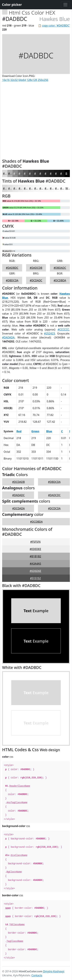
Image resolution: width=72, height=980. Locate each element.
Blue (49, 431)
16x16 (6, 80)
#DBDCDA (12, 280)
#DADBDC (12, 268)
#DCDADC (36, 280)
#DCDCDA (54, 508)
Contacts (37, 975)
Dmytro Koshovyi (54, 971)
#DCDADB (18, 482)
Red (19, 431)
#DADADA (8, 337)
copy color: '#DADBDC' (56, 26)
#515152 (35, 578)
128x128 (32, 80)
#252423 (49, 333)
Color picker (12, 5)
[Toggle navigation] (65, 5)
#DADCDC (54, 495)
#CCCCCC (63, 329)
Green (35, 431)
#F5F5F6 (35, 542)
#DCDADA (18, 508)
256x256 (43, 80)
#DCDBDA (60, 280)
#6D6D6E (35, 571)
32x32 (14, 80)
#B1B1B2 (35, 556)
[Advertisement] (36, 119)
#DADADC (18, 495)
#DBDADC (60, 268)
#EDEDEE (35, 549)
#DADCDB (36, 268)
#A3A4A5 (35, 564)
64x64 (22, 80)
